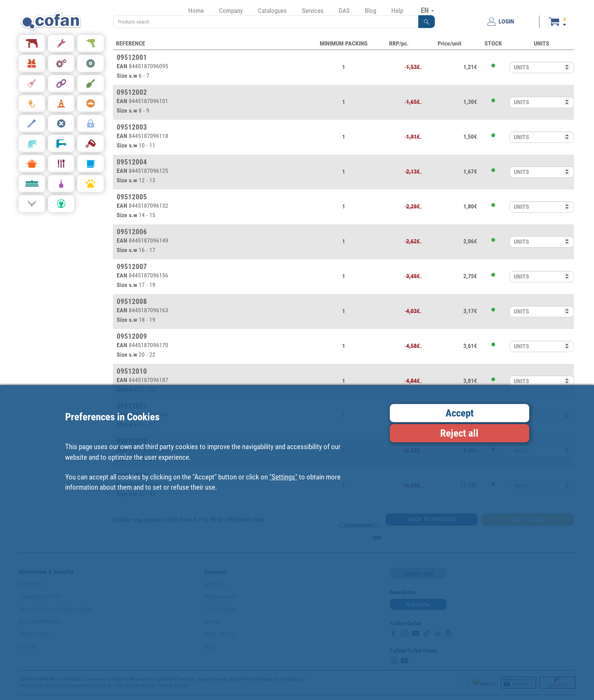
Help (397, 11)
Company (231, 11)
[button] (427, 22)
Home (196, 11)
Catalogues (272, 11)
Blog (370, 11)
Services (313, 11)
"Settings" (283, 477)
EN (428, 10)
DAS (344, 11)
